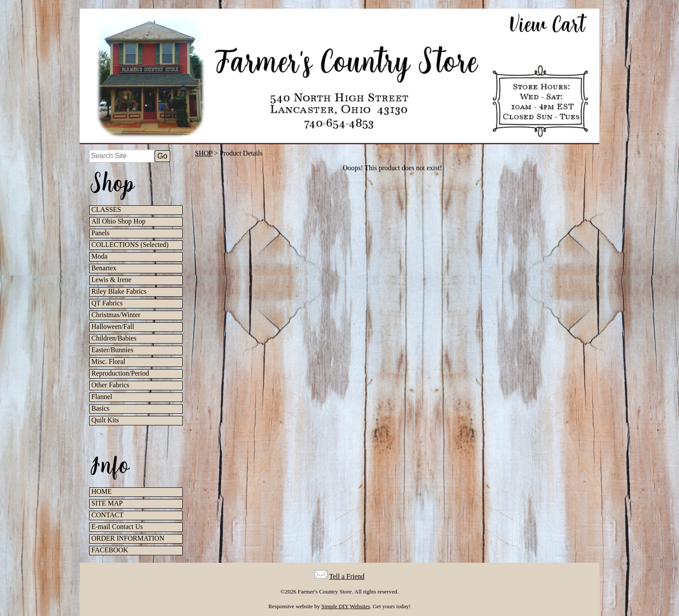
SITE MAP (107, 503)
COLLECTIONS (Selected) (130, 245)
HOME (102, 491)
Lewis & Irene (111, 280)
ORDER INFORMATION (128, 538)
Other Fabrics (110, 385)
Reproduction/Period (120, 373)
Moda (99, 256)
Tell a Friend (347, 576)
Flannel (102, 397)
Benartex (104, 268)
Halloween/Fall (113, 326)
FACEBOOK (110, 550)
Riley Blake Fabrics (119, 291)
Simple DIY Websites (346, 606)
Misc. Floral (108, 361)
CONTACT (107, 515)
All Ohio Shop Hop (118, 221)
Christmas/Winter (116, 315)
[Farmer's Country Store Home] (339, 76)
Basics (100, 408)
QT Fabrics (107, 303)
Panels (100, 233)
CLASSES (106, 209)
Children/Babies (114, 338)
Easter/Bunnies (112, 350)
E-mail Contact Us (117, 527)
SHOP (204, 153)
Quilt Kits (105, 420)
